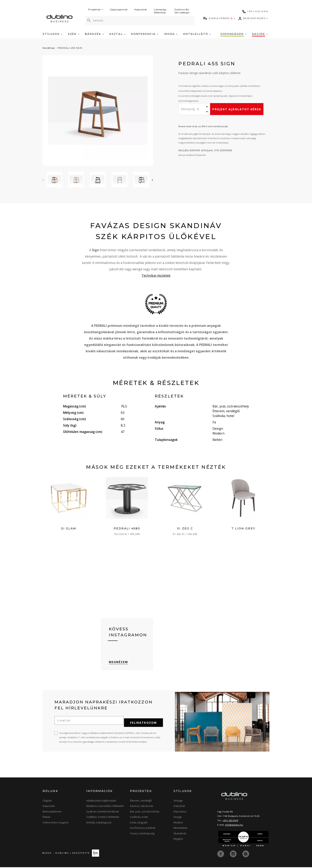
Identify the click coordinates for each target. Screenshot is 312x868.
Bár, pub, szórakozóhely (145, 813)
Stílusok (53, 34)
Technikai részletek (156, 275)
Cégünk (47, 802)
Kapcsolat (141, 9)
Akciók (260, 34)
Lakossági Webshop (160, 11)
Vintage (178, 802)
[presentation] (43, 180)
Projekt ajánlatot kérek (237, 109)
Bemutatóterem (52, 813)
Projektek (96, 9)
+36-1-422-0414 (230, 822)
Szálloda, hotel (139, 818)
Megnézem (118, 665)
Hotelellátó (197, 34)
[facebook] (221, 855)
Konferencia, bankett (143, 829)
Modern (178, 824)
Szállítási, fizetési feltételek (103, 818)
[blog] (246, 855)
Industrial (179, 807)
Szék (74, 34)
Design (178, 818)
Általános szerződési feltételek (105, 807)
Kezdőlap (49, 48)
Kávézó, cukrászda (141, 807)
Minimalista (180, 829)
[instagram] (234, 855)
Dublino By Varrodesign (182, 11)
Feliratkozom (143, 724)
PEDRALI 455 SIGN (70, 48)
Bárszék (94, 34)
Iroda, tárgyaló (139, 824)
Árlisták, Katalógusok (99, 824)
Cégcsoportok (119, 9)
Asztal (117, 34)
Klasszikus (180, 813)
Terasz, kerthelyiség (142, 835)
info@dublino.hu (234, 826)
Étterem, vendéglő (141, 802)
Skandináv (180, 835)
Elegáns (178, 840)
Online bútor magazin (56, 824)
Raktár (47, 818)
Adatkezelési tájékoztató (101, 802)
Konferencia (145, 34)
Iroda (171, 34)
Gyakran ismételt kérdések (103, 813)
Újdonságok (234, 34)
